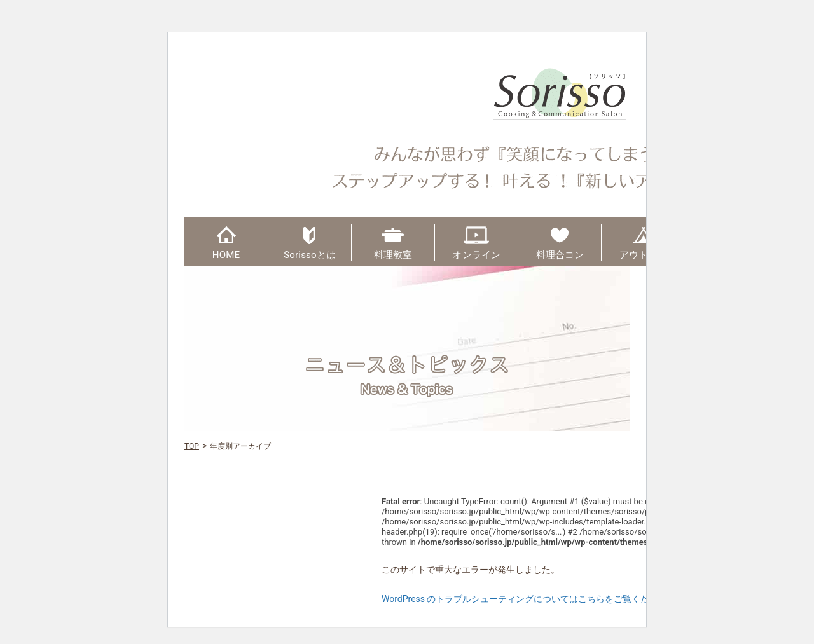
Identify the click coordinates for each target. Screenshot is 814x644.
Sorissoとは (310, 255)
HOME (226, 255)
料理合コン (560, 255)
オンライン (476, 255)
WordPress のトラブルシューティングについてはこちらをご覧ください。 (529, 599)
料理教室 (393, 255)
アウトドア (644, 255)
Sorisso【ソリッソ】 (560, 93)
